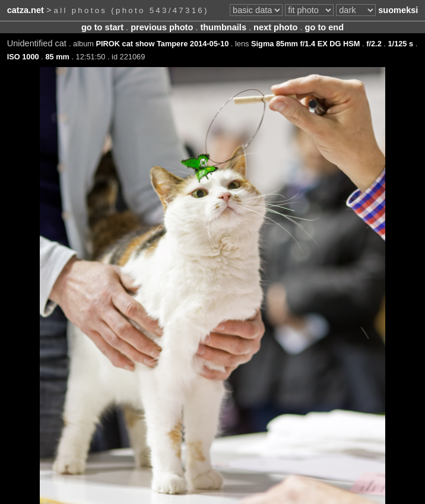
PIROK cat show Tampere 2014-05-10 (163, 44)
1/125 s (400, 44)
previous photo (162, 27)
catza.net (26, 10)
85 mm (57, 57)
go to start (102, 27)
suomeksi (398, 10)
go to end (324, 27)
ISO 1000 (23, 57)
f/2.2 (374, 44)
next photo (275, 27)
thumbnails (223, 27)
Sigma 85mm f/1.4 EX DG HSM (305, 44)
